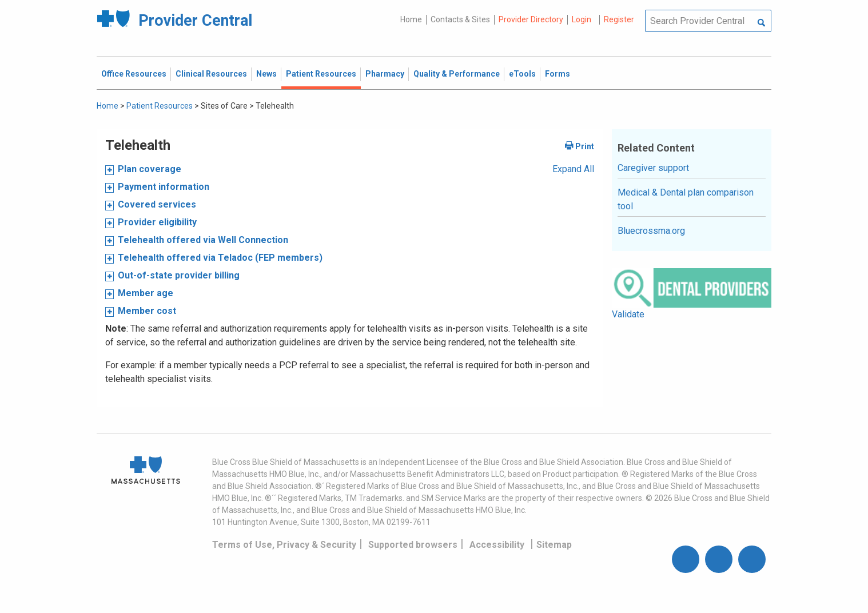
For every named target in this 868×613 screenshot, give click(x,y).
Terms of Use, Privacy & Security (284, 545)
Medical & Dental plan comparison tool (686, 199)
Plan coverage (150, 169)
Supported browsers (413, 545)
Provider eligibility (157, 222)
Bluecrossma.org (651, 231)
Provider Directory (531, 19)
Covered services (157, 204)
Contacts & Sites (460, 19)
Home (411, 19)
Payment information (164, 187)
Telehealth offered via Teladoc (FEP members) (220, 258)
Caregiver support (653, 168)
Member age (146, 293)
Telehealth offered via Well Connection (203, 240)
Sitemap (554, 545)
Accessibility (497, 545)
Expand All (573, 169)
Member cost (147, 311)
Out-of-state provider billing (179, 275)
